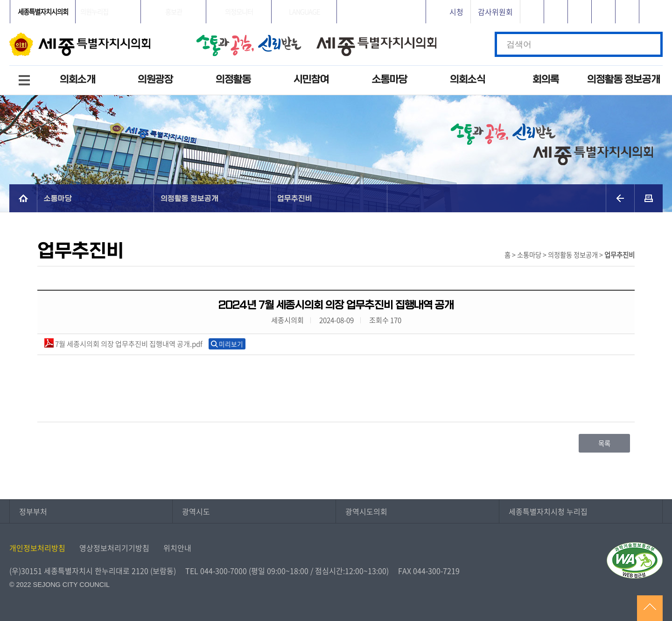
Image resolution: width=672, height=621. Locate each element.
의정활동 (233, 80)
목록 (604, 443)
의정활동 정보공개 (623, 80)
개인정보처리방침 (37, 548)
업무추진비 (295, 198)
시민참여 (311, 80)
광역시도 (196, 511)
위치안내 (177, 548)
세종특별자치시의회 (43, 12)
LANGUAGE (304, 12)
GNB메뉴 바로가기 (336, 1)
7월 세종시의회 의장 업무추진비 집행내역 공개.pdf (123, 344)
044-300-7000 (224, 571)
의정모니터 (239, 12)
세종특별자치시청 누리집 (548, 511)
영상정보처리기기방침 (114, 548)
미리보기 (231, 344)
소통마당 (390, 80)
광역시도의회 (366, 511)
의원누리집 (94, 12)
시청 (456, 12)
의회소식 (468, 80)
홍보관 (174, 12)
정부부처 (33, 511)
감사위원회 (495, 12)
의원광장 (155, 80)
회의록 (546, 80)
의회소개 (77, 80)
